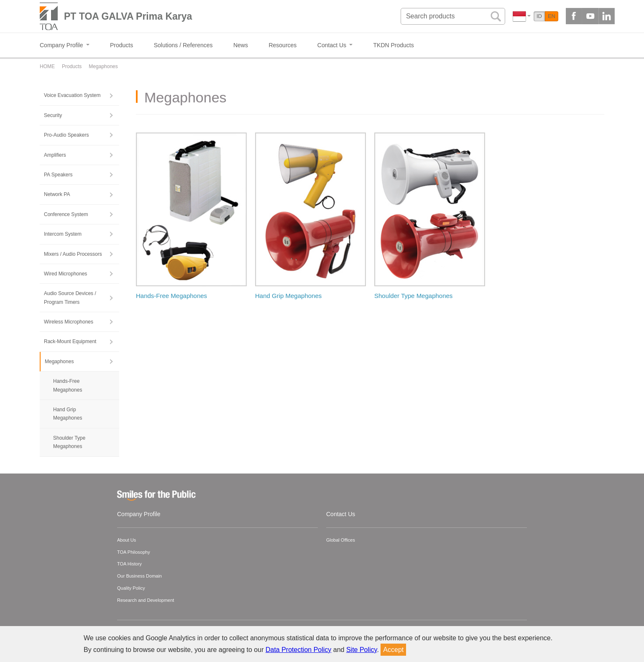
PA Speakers (58, 175)
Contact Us (341, 514)
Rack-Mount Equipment (70, 341)
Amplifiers (55, 155)
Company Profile (139, 514)
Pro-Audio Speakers (66, 135)
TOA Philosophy (134, 552)
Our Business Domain (139, 576)
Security (53, 115)
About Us (126, 540)
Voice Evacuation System (72, 95)
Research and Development (146, 600)
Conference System (66, 214)
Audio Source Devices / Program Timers (70, 298)
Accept (393, 650)
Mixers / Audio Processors (73, 254)
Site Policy (362, 650)
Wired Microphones (65, 274)
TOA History (129, 564)
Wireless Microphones (69, 322)
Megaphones (59, 362)
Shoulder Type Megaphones (69, 442)
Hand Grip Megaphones (68, 414)
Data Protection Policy (298, 650)
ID (539, 16)
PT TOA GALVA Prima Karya (128, 16)
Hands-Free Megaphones (68, 385)
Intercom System (63, 234)
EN (552, 16)
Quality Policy (131, 588)
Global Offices (341, 540)
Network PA (57, 194)
